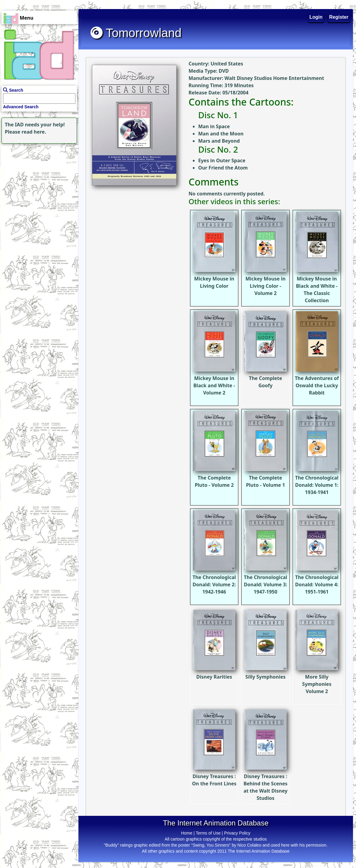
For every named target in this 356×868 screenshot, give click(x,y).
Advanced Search (21, 107)
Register (339, 17)
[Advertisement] (38, 183)
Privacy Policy (237, 833)
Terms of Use (208, 833)
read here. (34, 132)
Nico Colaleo (249, 845)
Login (316, 17)
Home (187, 833)
